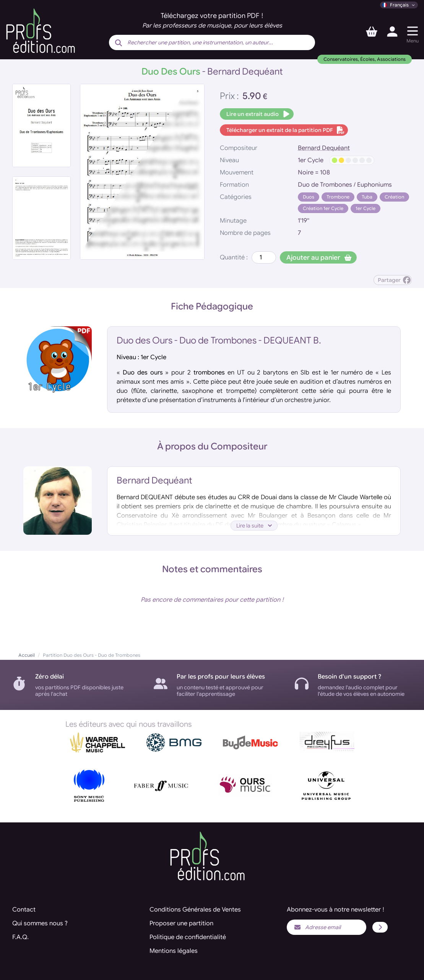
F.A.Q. (20, 937)
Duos (309, 197)
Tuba (367, 197)
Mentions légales (174, 951)
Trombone (338, 197)
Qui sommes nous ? (40, 923)
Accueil (27, 655)
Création (394, 197)
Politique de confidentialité (188, 937)
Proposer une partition (181, 923)
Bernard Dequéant (324, 148)
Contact (24, 910)
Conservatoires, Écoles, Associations (365, 59)
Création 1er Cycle (323, 208)
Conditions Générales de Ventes (195, 910)
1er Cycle (366, 208)
